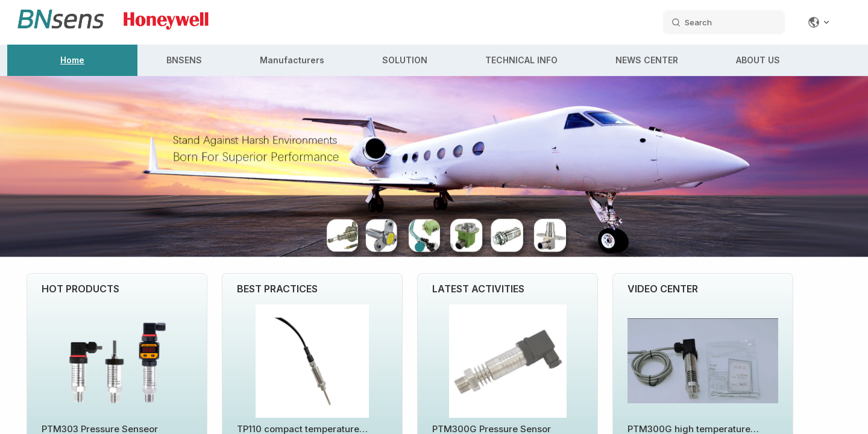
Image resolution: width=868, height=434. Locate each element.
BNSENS (184, 60)
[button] (420, 247)
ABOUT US (758, 60)
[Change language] (819, 22)
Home (72, 60)
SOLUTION (405, 60)
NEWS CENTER (647, 60)
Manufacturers (292, 60)
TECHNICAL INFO (521, 60)
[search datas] (724, 22)
